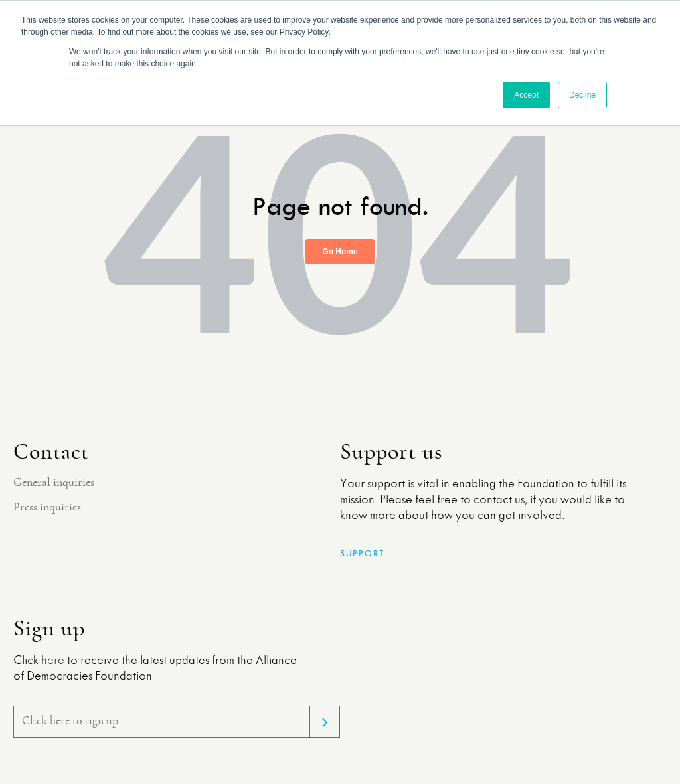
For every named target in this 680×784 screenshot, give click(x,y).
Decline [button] (582, 95)
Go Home (340, 252)
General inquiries (54, 483)
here (53, 661)
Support (362, 554)
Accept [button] (526, 95)
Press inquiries (47, 507)
